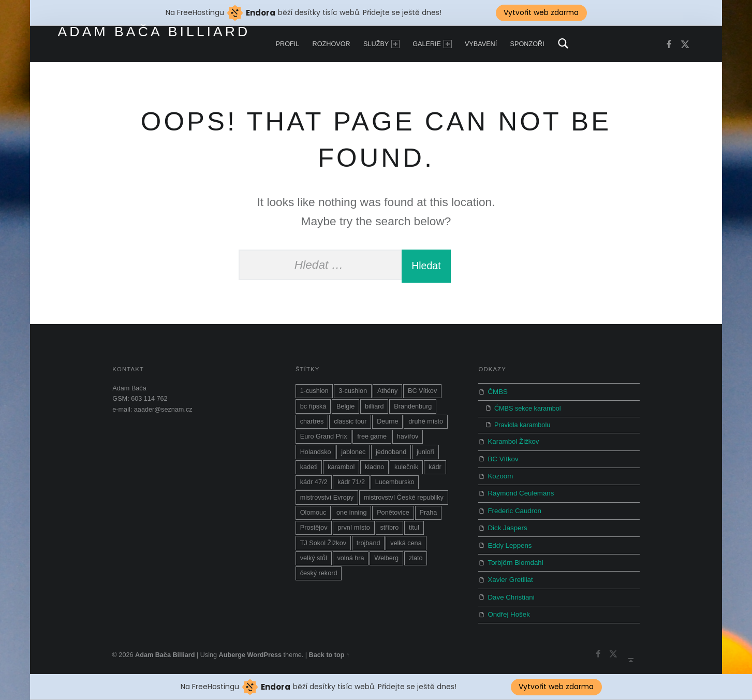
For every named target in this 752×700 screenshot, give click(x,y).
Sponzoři (527, 44)
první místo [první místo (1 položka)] (354, 532)
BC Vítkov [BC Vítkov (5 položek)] (422, 396)
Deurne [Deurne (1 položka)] (388, 426)
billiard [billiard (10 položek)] (374, 411)
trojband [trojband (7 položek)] (368, 548)
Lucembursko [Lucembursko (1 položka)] (395, 487)
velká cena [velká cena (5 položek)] (406, 548)
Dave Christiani (510, 592)
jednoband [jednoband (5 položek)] (391, 457)
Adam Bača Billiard (154, 32)
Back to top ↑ (329, 648)
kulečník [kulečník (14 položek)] (406, 472)
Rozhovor (331, 44)
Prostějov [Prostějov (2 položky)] (314, 532)
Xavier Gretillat (509, 576)
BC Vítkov (502, 461)
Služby (381, 44)
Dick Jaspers (506, 527)
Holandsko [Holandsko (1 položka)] (316, 457)
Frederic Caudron (513, 510)
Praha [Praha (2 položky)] (428, 517)
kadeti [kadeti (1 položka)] (309, 472)
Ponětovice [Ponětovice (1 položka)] (393, 517)
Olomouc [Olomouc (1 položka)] (313, 517)
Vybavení (481, 44)
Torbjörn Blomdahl (514, 559)
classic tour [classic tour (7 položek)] (350, 426)
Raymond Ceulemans (519, 494)
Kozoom (499, 477)
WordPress (264, 648)
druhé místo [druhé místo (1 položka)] (426, 426)
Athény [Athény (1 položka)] (387, 396)
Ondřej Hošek (507, 608)
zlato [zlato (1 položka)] (416, 563)
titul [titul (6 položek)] (414, 532)
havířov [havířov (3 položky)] (408, 441)
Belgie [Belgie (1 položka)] (345, 411)
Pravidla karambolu (522, 429)
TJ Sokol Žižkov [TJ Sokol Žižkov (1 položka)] (323, 548)
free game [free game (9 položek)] (372, 441)
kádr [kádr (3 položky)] (435, 472)
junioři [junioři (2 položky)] (425, 457)
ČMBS (497, 396)
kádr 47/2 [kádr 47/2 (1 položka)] (314, 487)
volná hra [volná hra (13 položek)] (350, 563)
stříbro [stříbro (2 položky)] (389, 532)
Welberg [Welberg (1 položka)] (386, 563)
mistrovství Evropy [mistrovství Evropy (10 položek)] (327, 502)
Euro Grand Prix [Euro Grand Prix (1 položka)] (324, 441)
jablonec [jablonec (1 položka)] (353, 457)
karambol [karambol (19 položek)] (341, 472)
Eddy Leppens (508, 543)
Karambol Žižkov (512, 445)
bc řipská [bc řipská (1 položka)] (313, 411)
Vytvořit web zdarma (556, 687)
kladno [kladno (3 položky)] (374, 472)
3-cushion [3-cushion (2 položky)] (353, 396)
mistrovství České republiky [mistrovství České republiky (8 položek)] (404, 502)
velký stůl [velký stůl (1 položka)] (314, 563)
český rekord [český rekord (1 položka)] (319, 578)
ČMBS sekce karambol (528, 412)
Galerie (432, 44)
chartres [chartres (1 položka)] (312, 426)
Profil (288, 44)
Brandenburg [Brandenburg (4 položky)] (413, 411)
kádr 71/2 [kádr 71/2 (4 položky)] (351, 487)
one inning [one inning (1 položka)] (351, 517)
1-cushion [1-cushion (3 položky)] (314, 396)
